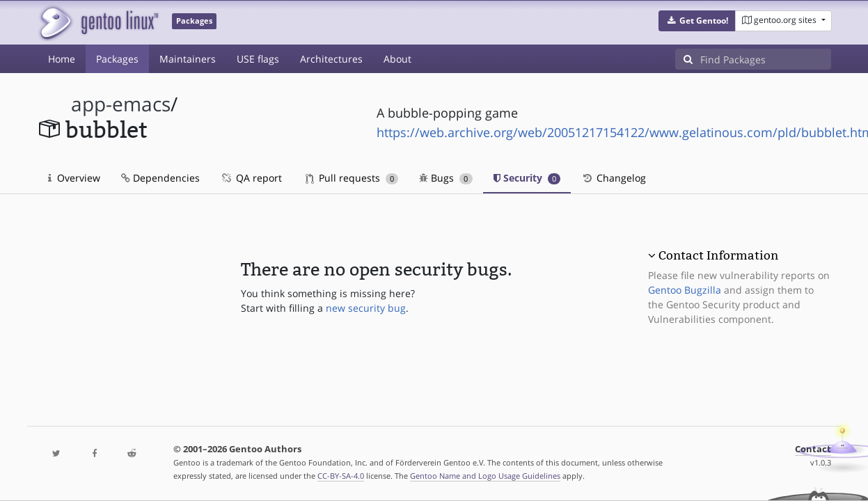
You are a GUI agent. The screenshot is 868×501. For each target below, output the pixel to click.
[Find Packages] (766, 59)
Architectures (331, 59)
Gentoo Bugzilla (685, 290)
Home (62, 59)
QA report (251, 178)
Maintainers (188, 59)
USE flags (258, 59)
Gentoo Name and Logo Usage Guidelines (485, 476)
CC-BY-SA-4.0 (341, 476)
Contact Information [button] (718, 255)
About (397, 59)
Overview (74, 178)
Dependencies (160, 178)
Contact (813, 449)
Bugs (446, 178)
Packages (117, 59)
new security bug (366, 308)
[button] (697, 21)
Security (527, 178)
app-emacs (121, 104)
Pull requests (352, 178)
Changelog (614, 178)
